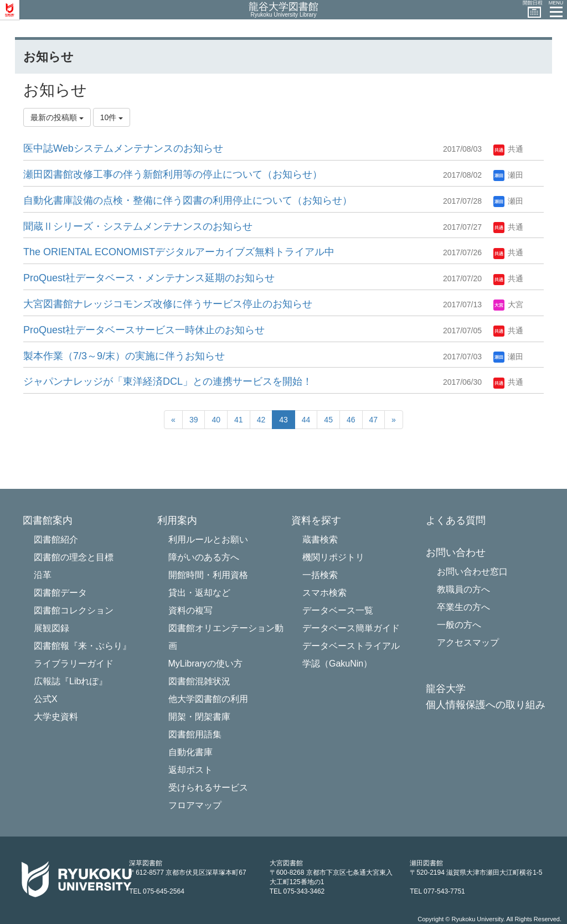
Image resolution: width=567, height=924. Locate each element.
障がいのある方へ (204, 557)
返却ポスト (190, 770)
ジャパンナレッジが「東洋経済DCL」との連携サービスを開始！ (168, 381)
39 (194, 420)
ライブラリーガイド (74, 664)
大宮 (508, 304)
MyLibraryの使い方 (205, 664)
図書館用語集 (195, 734)
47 (374, 420)
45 (328, 420)
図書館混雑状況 (199, 681)
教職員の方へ (463, 589)
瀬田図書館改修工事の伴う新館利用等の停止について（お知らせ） (173, 174)
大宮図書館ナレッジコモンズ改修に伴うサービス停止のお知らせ (168, 304)
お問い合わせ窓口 (472, 572)
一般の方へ (459, 625)
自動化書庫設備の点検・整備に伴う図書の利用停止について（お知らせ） (188, 200)
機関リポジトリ (333, 557)
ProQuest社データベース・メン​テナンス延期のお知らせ (149, 278)
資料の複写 (190, 610)
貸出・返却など (199, 593)
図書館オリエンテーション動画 (226, 637)
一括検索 (320, 575)
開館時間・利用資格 (208, 575)
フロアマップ (195, 805)
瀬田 (508, 175)
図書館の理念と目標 (74, 557)
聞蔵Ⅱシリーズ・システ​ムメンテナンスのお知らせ (138, 226)
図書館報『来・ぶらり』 (83, 646)
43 (283, 420)
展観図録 (51, 628)
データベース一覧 (338, 610)
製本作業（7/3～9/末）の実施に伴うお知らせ (124, 356)
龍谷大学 (446, 689)
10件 (112, 117)
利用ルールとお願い (208, 540)
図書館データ (60, 593)
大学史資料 (56, 717)
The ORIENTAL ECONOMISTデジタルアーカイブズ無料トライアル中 (179, 252)
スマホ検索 (324, 593)
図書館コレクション (74, 610)
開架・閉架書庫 (199, 717)
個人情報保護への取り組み (486, 705)
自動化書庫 (190, 752)
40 (216, 420)
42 (261, 420)
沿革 (43, 575)
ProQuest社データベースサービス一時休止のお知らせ (144, 330)
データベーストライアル (351, 646)
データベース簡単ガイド (351, 628)
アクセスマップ (468, 642)
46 (351, 420)
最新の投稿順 (57, 117)
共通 (508, 149)
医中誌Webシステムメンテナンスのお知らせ (123, 148)
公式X (46, 699)
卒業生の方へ (463, 607)
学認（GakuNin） (337, 664)
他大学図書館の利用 (208, 699)
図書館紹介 (56, 540)
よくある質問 (456, 521)
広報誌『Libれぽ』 (71, 681)
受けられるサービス (208, 788)
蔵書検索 (320, 540)
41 (239, 420)
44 (306, 420)
